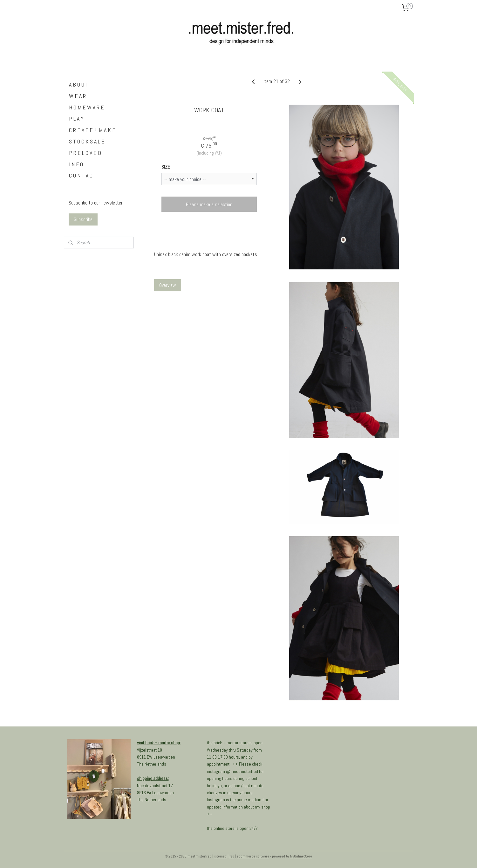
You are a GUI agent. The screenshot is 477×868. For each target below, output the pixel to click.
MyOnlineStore (301, 856)
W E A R (77, 96)
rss (232, 856)
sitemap (220, 856)
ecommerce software (253, 856)
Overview (168, 285)
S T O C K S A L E (87, 141)
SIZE (166, 167)
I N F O (76, 164)
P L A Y (76, 118)
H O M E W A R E (86, 107)
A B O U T (79, 84)
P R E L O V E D (85, 153)
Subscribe (83, 219)
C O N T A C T (83, 175)
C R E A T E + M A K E (92, 130)
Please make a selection (209, 204)
